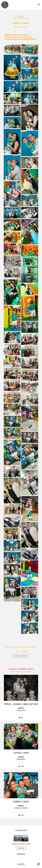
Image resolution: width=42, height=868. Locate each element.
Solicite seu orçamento (21, 656)
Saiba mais (21, 851)
